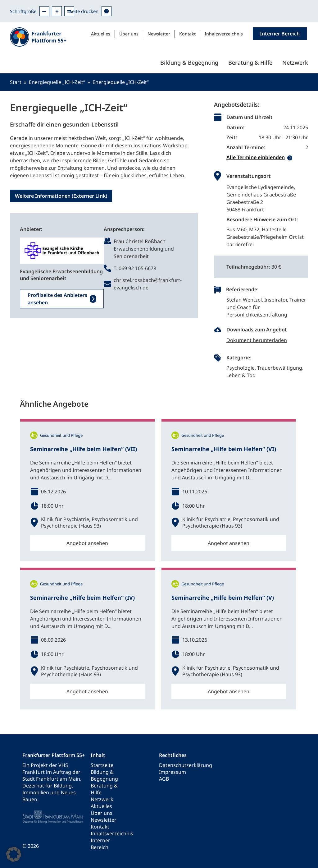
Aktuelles (101, 34)
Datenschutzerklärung (186, 765)
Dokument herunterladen (257, 340)
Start (16, 82)
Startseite (102, 765)
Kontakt (187, 34)
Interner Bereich (100, 844)
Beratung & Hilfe (250, 62)
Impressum (173, 772)
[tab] (267, 157)
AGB (164, 779)
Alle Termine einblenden (256, 157)
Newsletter (159, 34)
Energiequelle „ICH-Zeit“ (57, 82)
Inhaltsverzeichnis (224, 34)
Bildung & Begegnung (189, 62)
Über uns (129, 34)
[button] (14, 854)
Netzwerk (295, 62)
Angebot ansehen (87, 543)
